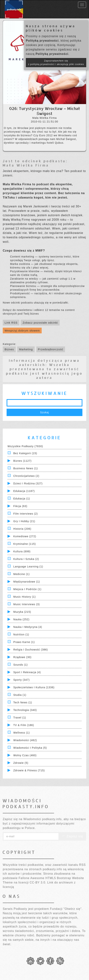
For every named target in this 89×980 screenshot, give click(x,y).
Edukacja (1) (22, 499)
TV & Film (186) (24, 725)
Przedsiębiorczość (51, 349)
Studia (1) (20, 695)
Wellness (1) (22, 733)
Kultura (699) (22, 551)
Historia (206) (22, 529)
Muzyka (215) (22, 612)
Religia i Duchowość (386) (31, 650)
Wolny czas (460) (25, 755)
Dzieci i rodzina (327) (28, 483)
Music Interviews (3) (27, 604)
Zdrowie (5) (21, 763)
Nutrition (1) (21, 634)
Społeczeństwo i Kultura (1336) (34, 687)
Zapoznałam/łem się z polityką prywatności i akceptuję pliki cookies (56, 63)
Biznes (9, 349)
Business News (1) (26, 468)
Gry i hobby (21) (24, 521)
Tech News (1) (23, 702)
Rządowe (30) (22, 657)
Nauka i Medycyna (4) (28, 627)
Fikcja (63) (20, 506)
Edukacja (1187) (24, 491)
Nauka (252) (21, 619)
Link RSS (11, 323)
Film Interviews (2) (26, 514)
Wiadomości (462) (25, 740)
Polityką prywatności (42, 41)
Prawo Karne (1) (24, 642)
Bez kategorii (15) (25, 453)
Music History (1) (25, 597)
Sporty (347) (22, 680)
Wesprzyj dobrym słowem (22, 331)
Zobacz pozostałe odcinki (40, 323)
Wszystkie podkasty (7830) (25, 446)
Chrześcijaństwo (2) (26, 476)
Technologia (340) (25, 710)
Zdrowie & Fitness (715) (29, 770)
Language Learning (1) (28, 567)
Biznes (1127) (22, 461)
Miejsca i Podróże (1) (27, 589)
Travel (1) (20, 718)
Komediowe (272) (25, 536)
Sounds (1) (21, 665)
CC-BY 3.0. (38, 882)
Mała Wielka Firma (26, 165)
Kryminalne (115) (25, 544)
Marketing (26, 349)
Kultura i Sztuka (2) (26, 559)
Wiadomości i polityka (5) (30, 748)
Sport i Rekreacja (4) (27, 672)
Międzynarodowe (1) (27, 582)
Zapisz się (72, 836)
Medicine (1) (22, 574)
